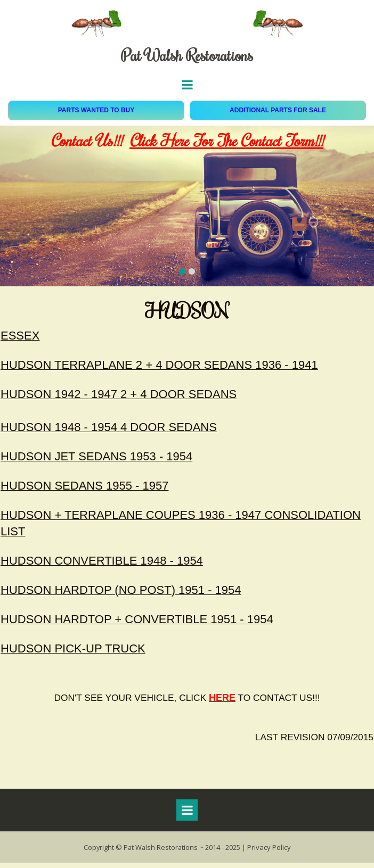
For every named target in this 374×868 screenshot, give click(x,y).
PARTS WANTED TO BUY (96, 110)
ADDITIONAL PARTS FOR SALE (278, 110)
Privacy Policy (270, 853)
